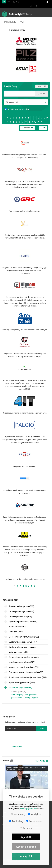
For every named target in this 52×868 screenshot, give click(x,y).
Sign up (47, 6)
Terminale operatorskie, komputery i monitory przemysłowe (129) (25, 660)
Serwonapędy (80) (19, 692)
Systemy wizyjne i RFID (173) (22, 682)
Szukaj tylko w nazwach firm (17, 109)
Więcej (26, 148)
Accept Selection (26, 847)
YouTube (12, 760)
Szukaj (43, 94)
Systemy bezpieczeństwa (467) (23, 642)
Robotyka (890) (16, 632)
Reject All (26, 837)
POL (4, 2)
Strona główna (10, 22)
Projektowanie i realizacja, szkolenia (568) (28, 677)
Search (47, 2)
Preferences (34, 821)
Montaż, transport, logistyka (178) (24, 667)
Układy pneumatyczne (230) (21, 611)
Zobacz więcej (39, 761)
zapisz (41, 728)
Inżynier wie (17, 747)
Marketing (16, 821)
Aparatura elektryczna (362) (21, 606)
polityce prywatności (28, 809)
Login (40, 6)
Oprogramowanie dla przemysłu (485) (26, 672)
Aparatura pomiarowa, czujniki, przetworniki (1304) (23, 624)
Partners (26, 828)
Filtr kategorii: (12, 102)
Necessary (18, 814)
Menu (47, 14)
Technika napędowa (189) (20, 688)
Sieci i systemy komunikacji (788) (24, 637)
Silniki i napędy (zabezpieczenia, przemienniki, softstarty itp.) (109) (25, 696)
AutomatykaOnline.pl (17, 14)
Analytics (35, 814)
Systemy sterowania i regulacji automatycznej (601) (23, 650)
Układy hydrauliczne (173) (20, 617)
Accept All (26, 856)
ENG (8, 2)
